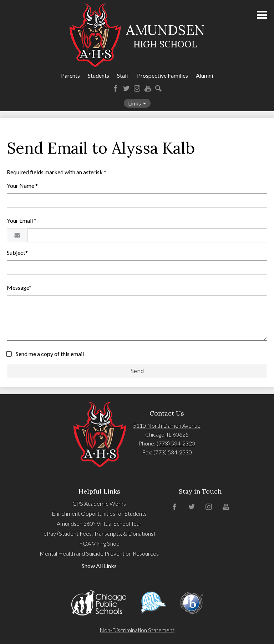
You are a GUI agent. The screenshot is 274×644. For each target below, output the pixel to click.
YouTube (148, 88)
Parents (70, 75)
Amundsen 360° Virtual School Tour (99, 523)
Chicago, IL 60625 (167, 434)
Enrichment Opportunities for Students (99, 513)
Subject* (17, 253)
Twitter (126, 88)
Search (158, 88)
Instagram (137, 88)
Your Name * (22, 186)
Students (98, 75)
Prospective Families (163, 75)
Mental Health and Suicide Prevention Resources (99, 553)
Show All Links (99, 566)
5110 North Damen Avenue (167, 425)
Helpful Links (99, 491)
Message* (19, 287)
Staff (123, 75)
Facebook (116, 88)
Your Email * (22, 220)
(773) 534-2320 (176, 443)
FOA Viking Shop (99, 543)
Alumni (204, 75)
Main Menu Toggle (262, 15)
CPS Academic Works (99, 503)
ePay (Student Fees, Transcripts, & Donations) (99, 533)
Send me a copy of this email (49, 354)
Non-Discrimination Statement (137, 630)
